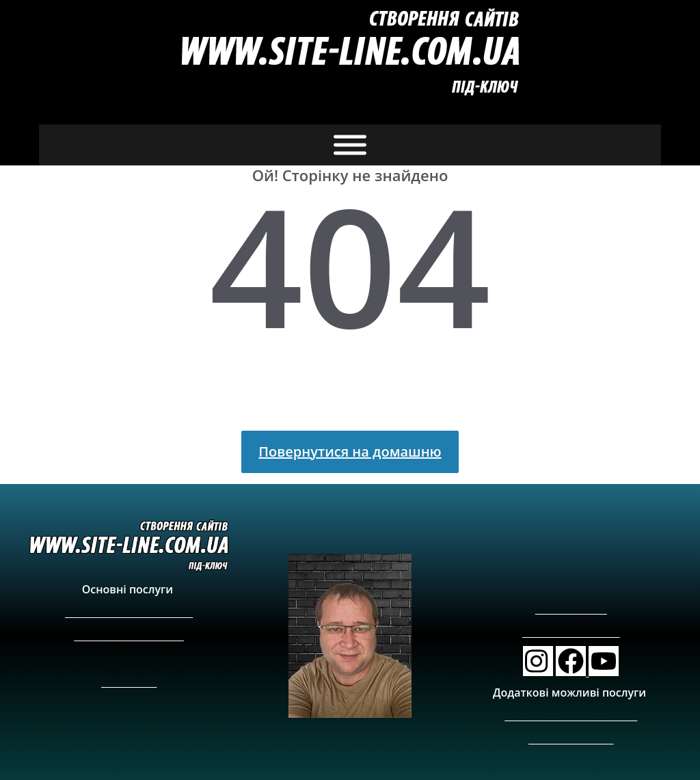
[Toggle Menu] (350, 145)
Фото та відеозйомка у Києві (571, 715)
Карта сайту (129, 682)
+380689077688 (571, 609)
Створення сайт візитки (129, 635)
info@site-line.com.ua (571, 633)
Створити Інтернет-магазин (129, 612)
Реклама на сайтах (571, 739)
